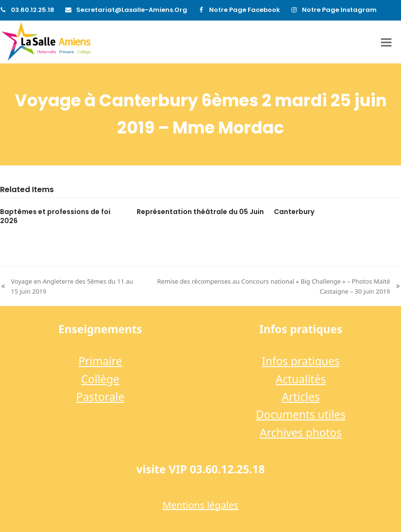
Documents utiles (301, 414)
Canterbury (294, 212)
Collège (100, 379)
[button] (386, 42)
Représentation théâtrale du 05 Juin (200, 212)
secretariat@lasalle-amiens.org (132, 10)
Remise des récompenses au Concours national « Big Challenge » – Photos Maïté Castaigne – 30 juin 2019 (274, 287)
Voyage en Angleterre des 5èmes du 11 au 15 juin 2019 (67, 287)
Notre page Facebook (245, 10)
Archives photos (301, 432)
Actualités (301, 379)
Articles (301, 397)
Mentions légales (200, 505)
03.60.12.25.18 (33, 10)
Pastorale (100, 397)
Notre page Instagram (339, 10)
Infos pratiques (301, 361)
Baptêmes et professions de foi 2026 (55, 216)
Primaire (100, 361)
